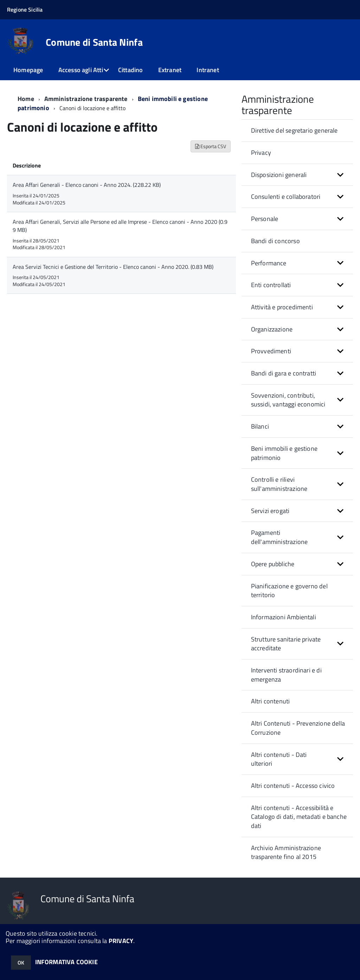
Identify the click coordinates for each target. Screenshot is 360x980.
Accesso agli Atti (81, 70)
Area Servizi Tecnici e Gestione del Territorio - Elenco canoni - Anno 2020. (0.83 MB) (113, 267)
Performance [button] (269, 263)
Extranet (170, 70)
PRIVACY (121, 941)
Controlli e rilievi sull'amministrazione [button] (279, 484)
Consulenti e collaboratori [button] (286, 197)
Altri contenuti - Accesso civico (293, 786)
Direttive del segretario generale (294, 130)
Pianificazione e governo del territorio (289, 591)
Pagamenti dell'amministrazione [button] (279, 537)
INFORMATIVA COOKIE (66, 962)
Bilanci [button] (260, 426)
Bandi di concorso (275, 241)
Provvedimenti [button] (271, 351)
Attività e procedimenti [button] (282, 307)
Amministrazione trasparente (86, 99)
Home (26, 99)
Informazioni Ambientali (284, 617)
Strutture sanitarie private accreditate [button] (286, 644)
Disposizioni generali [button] (279, 175)
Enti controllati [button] (271, 285)
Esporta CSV (211, 146)
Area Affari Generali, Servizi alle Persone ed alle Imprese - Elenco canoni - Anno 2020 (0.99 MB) (120, 226)
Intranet (208, 70)
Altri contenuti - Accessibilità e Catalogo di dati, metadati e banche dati (299, 817)
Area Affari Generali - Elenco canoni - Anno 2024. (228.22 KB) (87, 185)
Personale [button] (265, 219)
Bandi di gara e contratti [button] (284, 373)
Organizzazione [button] (272, 329)
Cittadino (131, 70)
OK (21, 963)
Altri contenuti (271, 701)
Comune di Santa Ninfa (94, 42)
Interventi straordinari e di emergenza (286, 675)
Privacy (261, 153)
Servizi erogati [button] (270, 511)
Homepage (28, 70)
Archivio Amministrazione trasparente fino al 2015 (286, 852)
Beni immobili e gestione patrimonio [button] (284, 453)
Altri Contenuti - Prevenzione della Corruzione (298, 728)
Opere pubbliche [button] (273, 564)
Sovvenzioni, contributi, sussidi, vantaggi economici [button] (288, 400)
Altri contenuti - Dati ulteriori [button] (279, 759)
